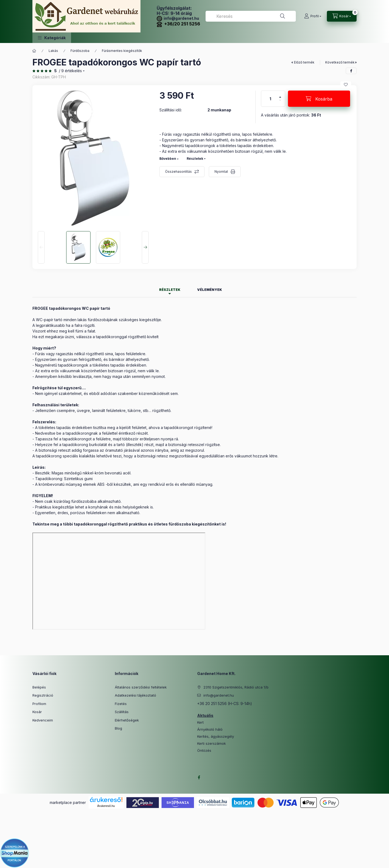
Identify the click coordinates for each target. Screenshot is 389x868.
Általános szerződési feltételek (141, 687)
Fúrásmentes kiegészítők (122, 51)
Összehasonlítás (178, 172)
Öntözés (204, 751)
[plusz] (280, 95)
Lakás (53, 51)
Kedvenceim (43, 720)
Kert (200, 722)
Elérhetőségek (127, 720)
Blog (118, 728)
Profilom (39, 704)
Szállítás (122, 712)
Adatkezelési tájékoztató (135, 695)
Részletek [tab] (170, 290)
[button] (52, 38)
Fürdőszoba (80, 51)
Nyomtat (221, 172)
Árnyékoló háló (210, 729)
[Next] (145, 247)
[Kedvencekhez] (346, 85)
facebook (199, 777)
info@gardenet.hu (178, 18)
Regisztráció (43, 695)
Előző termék (304, 62)
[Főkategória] (34, 51)
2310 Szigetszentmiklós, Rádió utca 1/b (236, 687)
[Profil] (313, 16)
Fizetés (121, 704)
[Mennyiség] (270, 99)
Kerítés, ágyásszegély (216, 736)
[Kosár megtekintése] (342, 16)
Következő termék (340, 62)
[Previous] (41, 247)
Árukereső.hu (106, 806)
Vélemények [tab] (210, 290)
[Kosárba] (319, 99)
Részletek (195, 159)
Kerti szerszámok (212, 744)
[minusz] (280, 103)
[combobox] (251, 16)
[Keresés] (283, 16)
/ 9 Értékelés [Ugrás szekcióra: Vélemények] (70, 71)
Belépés (39, 687)
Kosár (37, 712)
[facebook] (351, 71)
